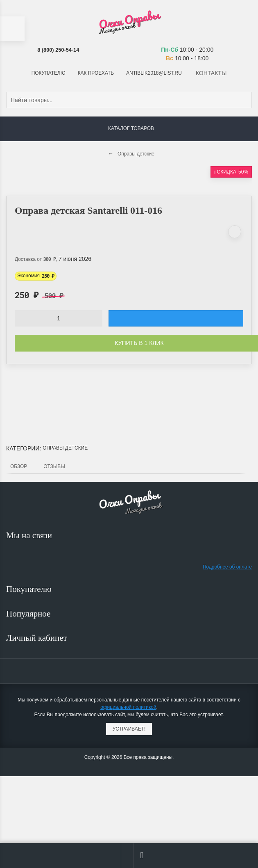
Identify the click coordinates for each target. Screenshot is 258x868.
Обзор (19, 466)
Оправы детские (65, 448)
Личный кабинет (38, 638)
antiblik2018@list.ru (154, 73)
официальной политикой (128, 707)
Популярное (29, 614)
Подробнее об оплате (227, 567)
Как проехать (96, 73)
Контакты (211, 73)
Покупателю (49, 73)
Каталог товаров (131, 128)
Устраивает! (129, 729)
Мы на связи (30, 535)
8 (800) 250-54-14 (58, 50)
